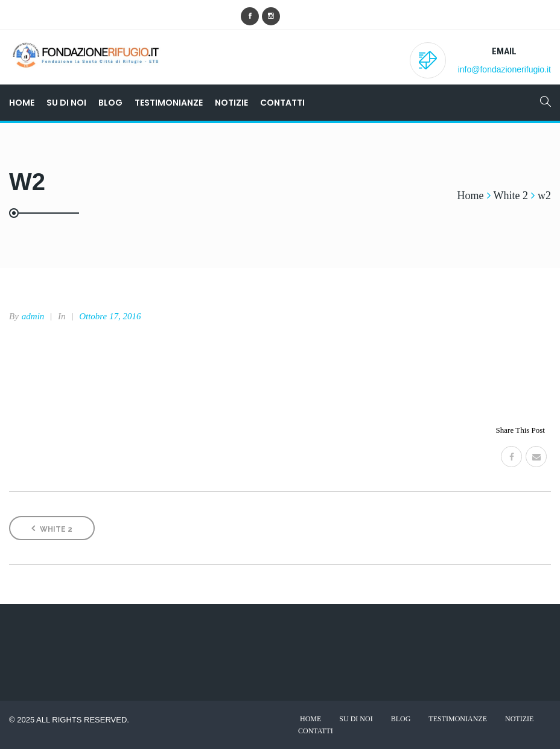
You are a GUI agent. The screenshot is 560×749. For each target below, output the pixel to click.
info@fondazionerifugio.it (504, 69)
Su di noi (66, 103)
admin (33, 316)
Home (22, 103)
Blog (110, 103)
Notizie (231, 103)
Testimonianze (169, 103)
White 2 (52, 528)
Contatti (282, 103)
